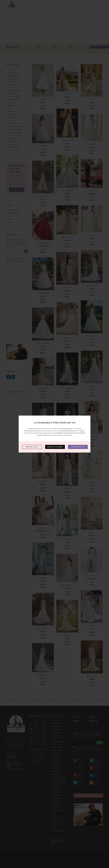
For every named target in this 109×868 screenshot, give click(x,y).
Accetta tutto (78, 447)
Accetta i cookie (55, 447)
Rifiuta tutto (32, 447)
